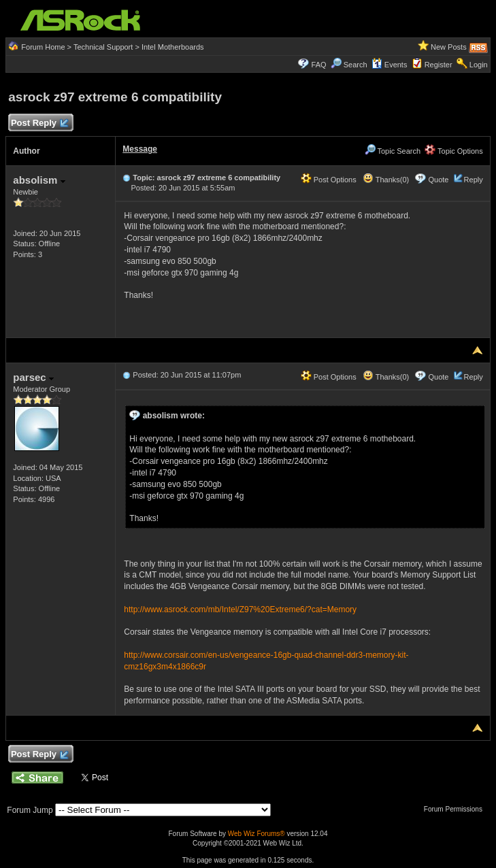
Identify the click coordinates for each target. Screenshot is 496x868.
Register (439, 65)
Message (140, 149)
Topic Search (393, 151)
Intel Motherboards (173, 47)
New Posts (449, 47)
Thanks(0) (386, 180)
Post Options (329, 180)
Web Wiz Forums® (257, 834)
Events (390, 65)
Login (479, 65)
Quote (438, 180)
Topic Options (454, 151)
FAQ (319, 65)
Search (356, 65)
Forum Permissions (457, 809)
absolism (39, 180)
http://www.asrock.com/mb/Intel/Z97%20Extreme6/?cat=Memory (240, 610)
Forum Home (43, 47)
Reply (474, 180)
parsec (33, 377)
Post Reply (39, 123)
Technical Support (103, 47)
